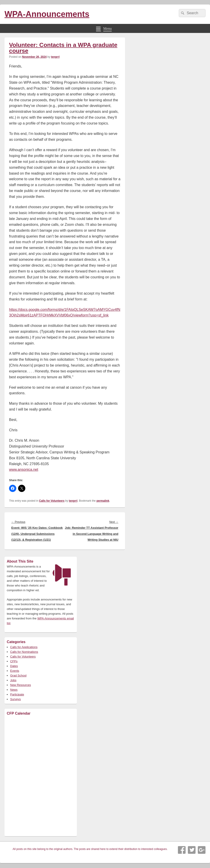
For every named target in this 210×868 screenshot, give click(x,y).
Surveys (15, 699)
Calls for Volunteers (52, 501)
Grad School (18, 675)
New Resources (21, 685)
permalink (103, 501)
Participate (17, 694)
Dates (14, 666)
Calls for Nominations (24, 652)
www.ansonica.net (24, 470)
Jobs (13, 680)
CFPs (14, 661)
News (14, 690)
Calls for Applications (24, 647)
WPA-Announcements (47, 14)
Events (15, 671)
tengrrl (55, 57)
